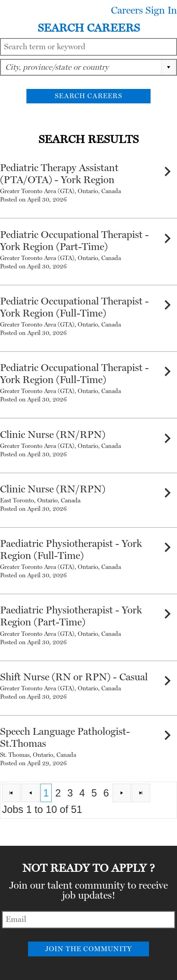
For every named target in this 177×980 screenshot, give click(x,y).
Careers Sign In (144, 10)
